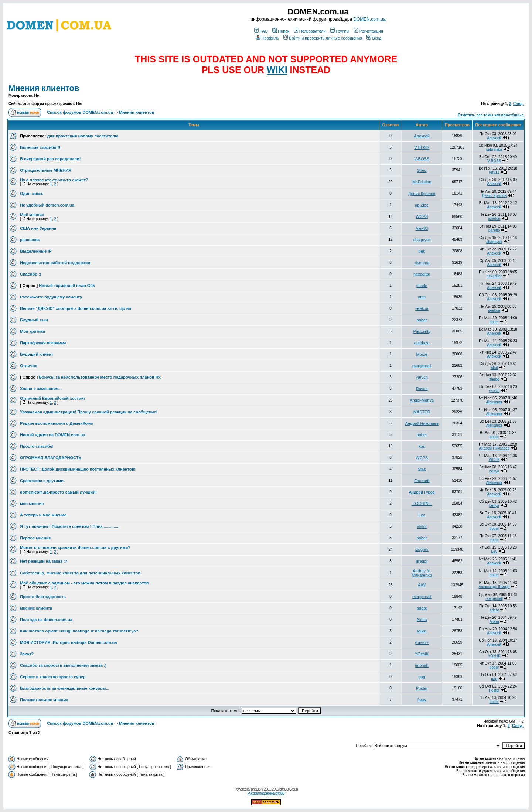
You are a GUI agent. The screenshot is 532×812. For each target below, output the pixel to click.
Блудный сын (34, 320)
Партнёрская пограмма (43, 343)
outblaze (422, 343)
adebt (422, 608)
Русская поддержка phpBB (266, 793)
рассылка (30, 240)
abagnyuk (422, 240)
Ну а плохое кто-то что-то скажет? (54, 180)
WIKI (277, 70)
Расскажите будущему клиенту (51, 297)
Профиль (268, 38)
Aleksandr (494, 402)
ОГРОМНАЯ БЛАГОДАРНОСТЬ (51, 458)
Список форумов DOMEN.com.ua (80, 112)
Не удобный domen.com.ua (47, 205)
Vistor (422, 526)
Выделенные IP (36, 251)
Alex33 (422, 228)
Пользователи (310, 31)
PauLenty (422, 331)
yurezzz (422, 642)
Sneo (422, 170)
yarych (422, 377)
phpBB (255, 789)
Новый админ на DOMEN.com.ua (53, 435)
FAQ (261, 31)
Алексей (422, 136)
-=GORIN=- (422, 504)
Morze (422, 354)
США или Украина (38, 228)
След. (518, 104)
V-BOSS (422, 147)
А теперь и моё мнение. (44, 515)
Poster (422, 688)
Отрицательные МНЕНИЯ (46, 170)
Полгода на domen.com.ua (46, 620)
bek (422, 251)
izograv (422, 549)
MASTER (422, 412)
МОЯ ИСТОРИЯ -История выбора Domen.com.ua (68, 642)
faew (422, 700)
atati (422, 297)
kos (422, 446)
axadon (494, 219)
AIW (422, 585)
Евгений (422, 481)
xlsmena (422, 263)
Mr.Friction (422, 182)
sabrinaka (494, 149)
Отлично (29, 366)
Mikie (422, 631)
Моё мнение (32, 215)
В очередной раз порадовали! (50, 159)
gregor (422, 561)
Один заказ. (32, 194)
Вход (374, 38)
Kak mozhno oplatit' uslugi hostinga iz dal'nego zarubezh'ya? (79, 631)
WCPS (422, 216)
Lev (422, 515)
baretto (494, 230)
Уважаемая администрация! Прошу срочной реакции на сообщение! (89, 412)
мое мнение (32, 504)
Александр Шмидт (494, 587)
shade (422, 286)
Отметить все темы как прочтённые (491, 115)
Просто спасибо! (37, 446)
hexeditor (422, 274)
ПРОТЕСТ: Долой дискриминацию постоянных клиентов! (78, 469)
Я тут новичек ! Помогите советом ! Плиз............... (70, 526)
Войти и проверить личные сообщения (323, 38)
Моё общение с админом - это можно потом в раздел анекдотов (84, 583)
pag (422, 677)
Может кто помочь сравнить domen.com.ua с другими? (75, 547)
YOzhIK (422, 654)
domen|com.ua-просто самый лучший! (58, 492)
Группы (340, 31)
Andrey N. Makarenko (422, 573)
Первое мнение (35, 538)
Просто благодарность (43, 597)
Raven (422, 389)
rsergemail (422, 366)
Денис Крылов (422, 194)
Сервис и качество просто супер (53, 677)
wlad (494, 368)
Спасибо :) (30, 274)
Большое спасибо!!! (40, 147)
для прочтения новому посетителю (83, 136)
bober (422, 320)
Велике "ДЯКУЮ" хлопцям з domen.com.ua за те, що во (76, 308)
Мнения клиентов (44, 88)
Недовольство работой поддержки (55, 263)
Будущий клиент (37, 354)
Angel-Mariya (422, 400)
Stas (422, 469)
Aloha (422, 620)
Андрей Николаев (422, 423)
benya (494, 471)
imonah (422, 665)
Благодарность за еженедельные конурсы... (65, 688)
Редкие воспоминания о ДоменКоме (56, 423)
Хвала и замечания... (41, 389)
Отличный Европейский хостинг (53, 398)
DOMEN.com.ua (369, 19)
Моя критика (33, 331)
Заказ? (27, 654)
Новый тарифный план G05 (67, 286)
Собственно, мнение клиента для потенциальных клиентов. (81, 573)
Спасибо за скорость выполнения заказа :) (63, 665)
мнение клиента (36, 608)
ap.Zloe (422, 205)
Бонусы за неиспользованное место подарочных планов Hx (100, 377)
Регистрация (369, 31)
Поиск (281, 31)
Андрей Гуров (422, 492)
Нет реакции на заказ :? (44, 561)
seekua (422, 308)
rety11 (494, 172)
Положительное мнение (44, 700)
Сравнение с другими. (42, 481)
